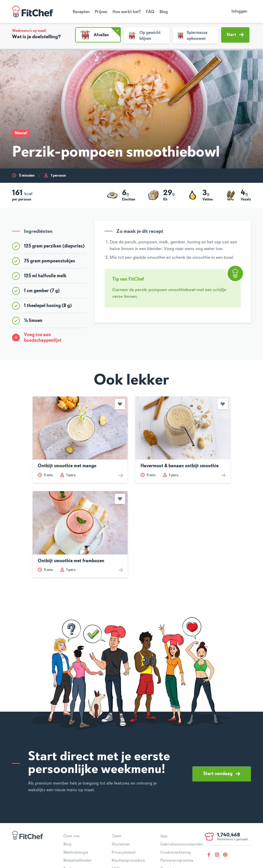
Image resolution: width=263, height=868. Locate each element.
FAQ (150, 12)
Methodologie (76, 853)
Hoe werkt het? (127, 12)
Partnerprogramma (177, 861)
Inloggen (239, 12)
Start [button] (235, 35)
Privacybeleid (124, 853)
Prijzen (101, 12)
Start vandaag (222, 774)
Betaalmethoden (77, 861)
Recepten (81, 12)
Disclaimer (121, 844)
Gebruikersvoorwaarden (182, 844)
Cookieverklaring (176, 853)
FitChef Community (33, 12)
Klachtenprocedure (128, 861)
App (164, 836)
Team (116, 836)
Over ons (72, 836)
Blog (164, 12)
